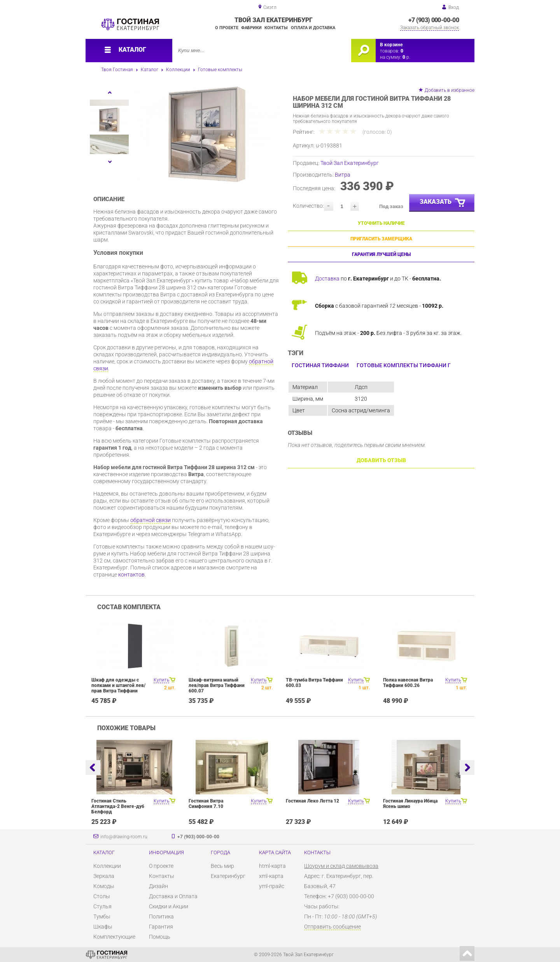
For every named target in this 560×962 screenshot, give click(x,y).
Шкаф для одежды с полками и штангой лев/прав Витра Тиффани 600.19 (118, 688)
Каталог (150, 70)
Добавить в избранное (450, 90)
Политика (161, 916)
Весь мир (222, 866)
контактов (131, 575)
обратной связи (150, 520)
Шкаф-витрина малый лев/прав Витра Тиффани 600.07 (217, 685)
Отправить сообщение (332, 927)
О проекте (227, 28)
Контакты (276, 28)
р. (406, 57)
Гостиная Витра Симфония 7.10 (206, 804)
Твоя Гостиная (117, 70)
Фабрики (251, 28)
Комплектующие (114, 937)
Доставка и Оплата (173, 896)
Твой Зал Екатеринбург (350, 163)
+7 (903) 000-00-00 (434, 20)
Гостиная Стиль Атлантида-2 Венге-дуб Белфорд (118, 806)
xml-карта (271, 876)
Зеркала (104, 876)
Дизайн (158, 886)
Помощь (160, 937)
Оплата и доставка (313, 28)
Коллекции (178, 70)
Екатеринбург (228, 876)
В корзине (391, 45)
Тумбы (102, 916)
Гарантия (161, 927)
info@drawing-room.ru (124, 837)
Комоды (104, 886)
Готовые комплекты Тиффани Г (404, 365)
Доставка (327, 279)
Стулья (102, 906)
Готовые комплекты (220, 70)
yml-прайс (272, 886)
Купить (161, 680)
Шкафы (103, 927)
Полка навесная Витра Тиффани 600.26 (408, 683)
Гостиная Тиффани (320, 365)
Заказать (443, 203)
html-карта (272, 866)
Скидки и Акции (169, 906)
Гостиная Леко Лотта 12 (312, 801)
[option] (207, 134)
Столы (102, 896)
